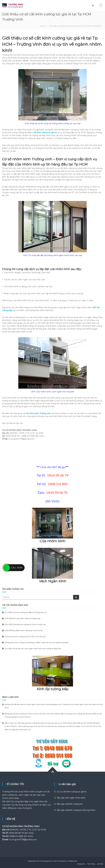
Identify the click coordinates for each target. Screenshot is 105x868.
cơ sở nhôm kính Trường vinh (37, 413)
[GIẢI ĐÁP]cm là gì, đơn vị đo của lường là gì (23, 618)
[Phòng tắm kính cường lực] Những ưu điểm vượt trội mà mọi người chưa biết (37, 642)
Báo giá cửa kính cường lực (70, 804)
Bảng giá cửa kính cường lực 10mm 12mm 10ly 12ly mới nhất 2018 (31, 714)
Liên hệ (100, 864)
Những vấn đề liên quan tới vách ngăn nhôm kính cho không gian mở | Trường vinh (38, 704)
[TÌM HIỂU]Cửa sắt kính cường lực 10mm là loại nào (25, 624)
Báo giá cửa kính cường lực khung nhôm (76, 810)
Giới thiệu (91, 864)
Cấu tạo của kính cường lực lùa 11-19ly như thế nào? (25, 636)
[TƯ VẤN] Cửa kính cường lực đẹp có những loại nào (26, 612)
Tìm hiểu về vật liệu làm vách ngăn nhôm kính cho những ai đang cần (33, 649)
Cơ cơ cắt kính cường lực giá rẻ (72, 792)
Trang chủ (81, 864)
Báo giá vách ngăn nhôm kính (71, 798)
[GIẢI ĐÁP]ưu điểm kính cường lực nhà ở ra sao (24, 630)
